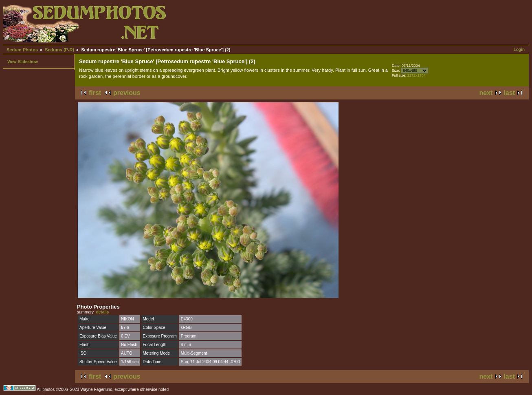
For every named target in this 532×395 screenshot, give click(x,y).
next (486, 93)
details (103, 312)
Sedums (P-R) (59, 50)
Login (519, 50)
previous (127, 93)
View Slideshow (23, 62)
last (509, 93)
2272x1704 (417, 75)
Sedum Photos (22, 50)
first (95, 93)
